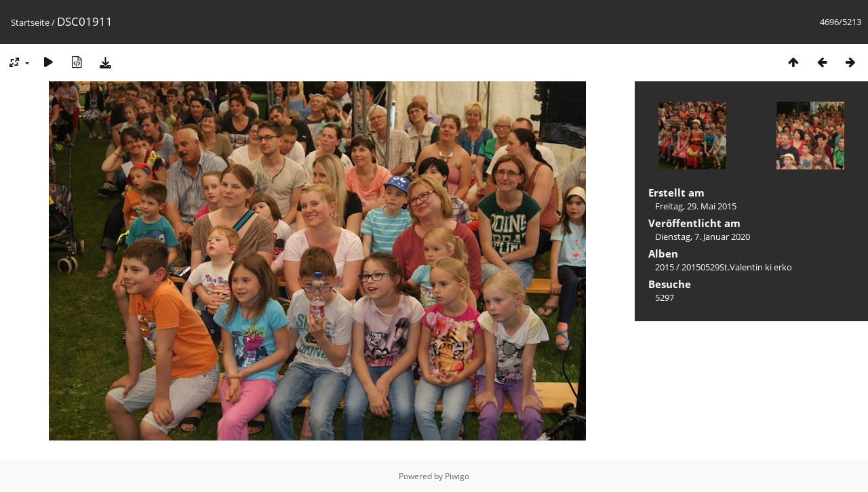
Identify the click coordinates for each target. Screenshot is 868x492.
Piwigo (457, 476)
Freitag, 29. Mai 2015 (696, 206)
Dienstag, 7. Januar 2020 (703, 237)
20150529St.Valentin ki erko (737, 267)
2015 (665, 267)
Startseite (30, 22)
